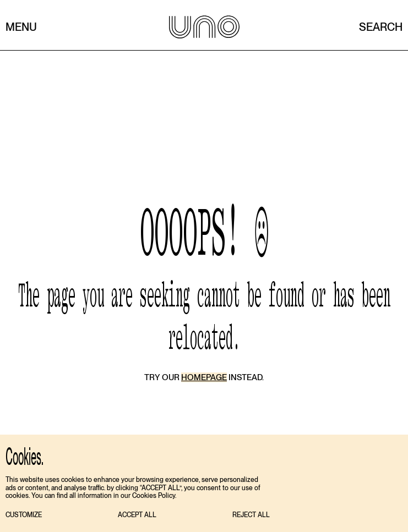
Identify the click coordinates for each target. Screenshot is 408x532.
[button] (24, 515)
